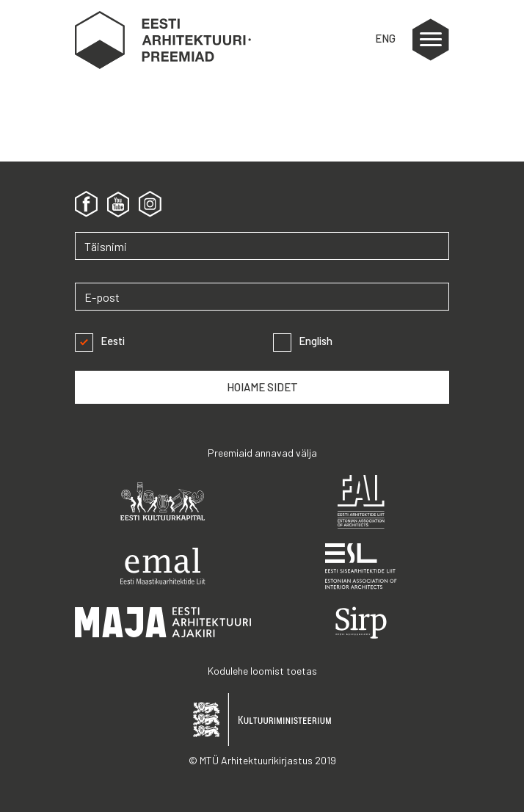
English (303, 341)
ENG (385, 38)
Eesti (100, 341)
